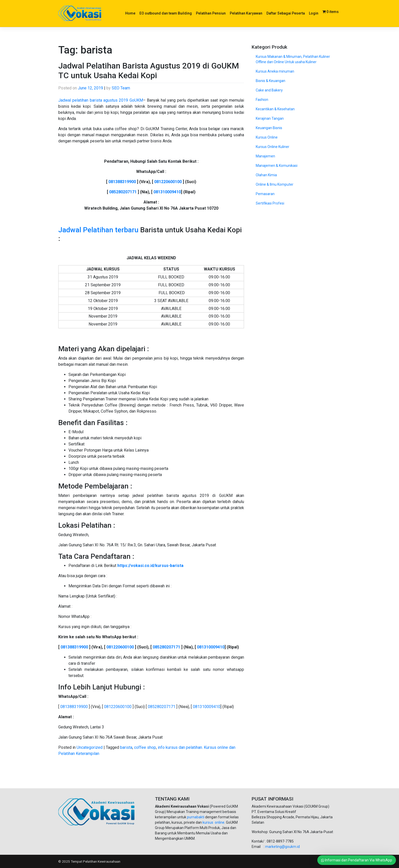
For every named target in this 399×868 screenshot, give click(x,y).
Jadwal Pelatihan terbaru (98, 230)
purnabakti (196, 817)
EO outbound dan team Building (166, 13)
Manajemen (265, 156)
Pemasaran (265, 194)
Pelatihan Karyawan (246, 13)
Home (130, 13)
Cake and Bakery (269, 90)
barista (126, 747)
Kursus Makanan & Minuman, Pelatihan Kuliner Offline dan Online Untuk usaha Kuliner (293, 59)
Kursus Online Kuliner (273, 147)
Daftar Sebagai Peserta (286, 13)
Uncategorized (90, 747)
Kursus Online (267, 137)
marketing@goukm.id (282, 847)
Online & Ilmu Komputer (275, 184)
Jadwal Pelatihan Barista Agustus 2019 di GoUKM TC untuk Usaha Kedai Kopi (149, 71)
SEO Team (121, 88)
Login (314, 13)
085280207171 (123, 192)
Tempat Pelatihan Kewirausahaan (96, 861)
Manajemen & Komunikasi (277, 166)
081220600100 (168, 182)
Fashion (262, 100)
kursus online (213, 822)
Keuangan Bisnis (269, 128)
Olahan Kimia (266, 175)
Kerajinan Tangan (270, 118)
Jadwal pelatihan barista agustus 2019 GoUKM (101, 100)
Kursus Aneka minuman (275, 71)
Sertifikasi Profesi (270, 203)
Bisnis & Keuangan (270, 81)
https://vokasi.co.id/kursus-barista (150, 566)
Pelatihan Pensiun (211, 13)
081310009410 (167, 192)
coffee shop (145, 747)
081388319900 (122, 182)
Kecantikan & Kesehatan (275, 109)
